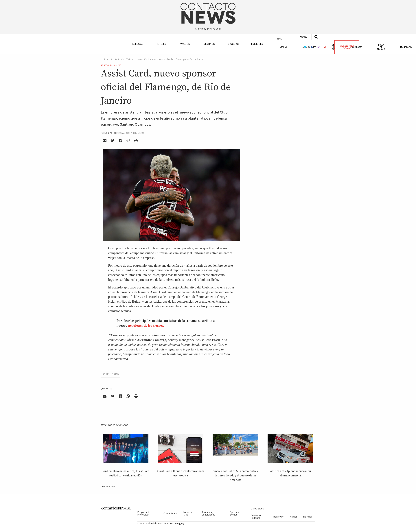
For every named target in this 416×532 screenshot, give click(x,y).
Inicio (105, 59)
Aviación (185, 44)
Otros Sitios (257, 509)
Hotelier (308, 517)
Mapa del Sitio (188, 513)
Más (279, 39)
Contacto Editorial (256, 517)
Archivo (284, 47)
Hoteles (161, 44)
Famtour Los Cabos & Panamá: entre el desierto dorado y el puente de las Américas (236, 475)
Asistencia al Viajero (124, 59)
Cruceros (233, 44)
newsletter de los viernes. (146, 326)
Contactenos (171, 513)
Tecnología (406, 47)
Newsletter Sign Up (347, 47)
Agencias (138, 44)
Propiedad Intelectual (143, 513)
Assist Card (111, 374)
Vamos (294, 517)
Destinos (209, 44)
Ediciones (257, 44)
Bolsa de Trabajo (381, 47)
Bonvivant (279, 517)
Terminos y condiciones (208, 513)
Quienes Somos (234, 513)
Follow (303, 37)
